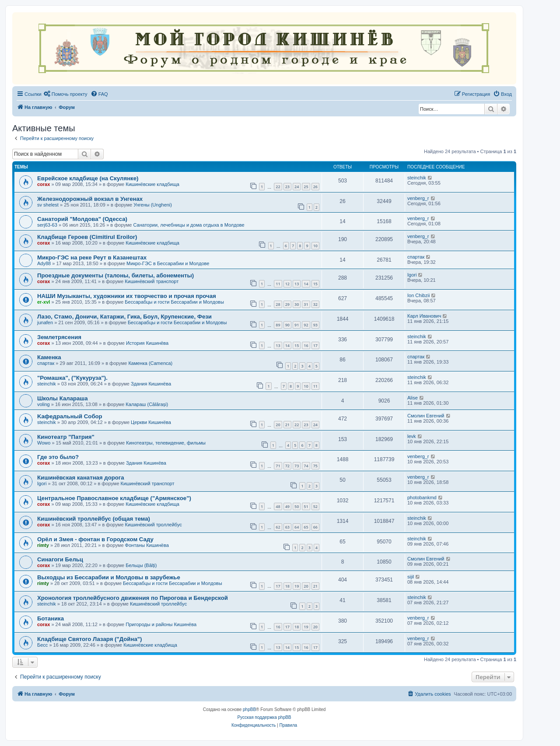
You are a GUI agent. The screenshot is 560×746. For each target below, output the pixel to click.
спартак (416, 257)
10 (315, 246)
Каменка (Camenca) (150, 363)
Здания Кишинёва (151, 384)
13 (297, 284)
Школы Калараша (63, 398)
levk (412, 436)
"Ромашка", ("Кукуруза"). (72, 378)
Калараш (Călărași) (147, 404)
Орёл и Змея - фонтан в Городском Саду (95, 539)
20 (278, 425)
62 (278, 527)
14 (306, 284)
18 (287, 586)
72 (287, 466)
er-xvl (44, 302)
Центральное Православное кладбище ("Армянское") (114, 498)
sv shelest (48, 205)
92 (306, 325)
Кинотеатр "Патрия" (66, 437)
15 (315, 284)
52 (315, 506)
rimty (43, 545)
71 (278, 466)
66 (315, 527)
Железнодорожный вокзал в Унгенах (90, 199)
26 (315, 187)
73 (297, 466)
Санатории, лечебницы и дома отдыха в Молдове (189, 225)
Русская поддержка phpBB (264, 717)
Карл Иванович (424, 316)
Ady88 (44, 263)
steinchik (417, 178)
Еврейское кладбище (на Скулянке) (88, 178)
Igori (412, 275)
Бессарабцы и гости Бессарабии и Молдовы (174, 302)
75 (315, 466)
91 (297, 325)
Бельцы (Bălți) (141, 565)
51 (306, 506)
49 (287, 506)
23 (287, 187)
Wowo (44, 443)
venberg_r (418, 198)
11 (278, 284)
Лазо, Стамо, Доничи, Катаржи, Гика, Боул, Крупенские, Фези (124, 317)
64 (297, 527)
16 (306, 345)
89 (278, 325)
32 (315, 304)
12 (287, 284)
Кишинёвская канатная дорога (81, 478)
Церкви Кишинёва (151, 422)
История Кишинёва (147, 343)
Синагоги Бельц (60, 559)
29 (287, 304)
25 (306, 187)
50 (297, 506)
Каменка (49, 357)
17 (315, 345)
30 (297, 304)
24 (297, 187)
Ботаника (51, 618)
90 (287, 325)
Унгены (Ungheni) (153, 205)
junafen (45, 322)
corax (44, 184)
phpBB (249, 709)
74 (306, 466)
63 (287, 527)
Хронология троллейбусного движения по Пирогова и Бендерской (133, 598)
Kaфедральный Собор (70, 416)
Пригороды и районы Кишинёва (161, 624)
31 (306, 304)
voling (44, 404)
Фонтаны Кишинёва (147, 545)
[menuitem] (66, 94)
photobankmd (422, 497)
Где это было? (58, 457)
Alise (413, 398)
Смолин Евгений (426, 416)
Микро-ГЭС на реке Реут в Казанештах (92, 257)
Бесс (42, 645)
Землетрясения (59, 337)
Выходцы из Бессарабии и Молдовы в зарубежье (109, 577)
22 (278, 187)
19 (297, 586)
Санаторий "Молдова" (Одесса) (82, 219)
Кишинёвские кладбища (152, 184)
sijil (411, 577)
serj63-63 (47, 225)
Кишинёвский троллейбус (154, 525)
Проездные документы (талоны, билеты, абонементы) (115, 275)
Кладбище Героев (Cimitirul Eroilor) (87, 237)
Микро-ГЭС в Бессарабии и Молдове (168, 263)
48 (278, 506)
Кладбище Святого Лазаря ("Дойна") (89, 639)
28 (278, 304)
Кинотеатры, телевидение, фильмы (166, 443)
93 (315, 325)
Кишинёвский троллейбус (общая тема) (94, 519)
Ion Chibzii (418, 295)
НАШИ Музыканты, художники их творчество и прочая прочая (127, 296)
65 (306, 527)
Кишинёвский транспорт (152, 281)
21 (287, 425)
